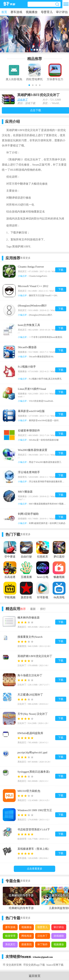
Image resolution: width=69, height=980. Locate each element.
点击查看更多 (35, 869)
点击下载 (36, 110)
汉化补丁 (22, 100)
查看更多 (25, 258)
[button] (29, 85)
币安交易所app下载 (34, 965)
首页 (4, 12)
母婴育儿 (47, 12)
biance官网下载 (55, 965)
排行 (43, 609)
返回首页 (35, 976)
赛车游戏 (16, 12)
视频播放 (32, 12)
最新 (33, 609)
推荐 (23, 609)
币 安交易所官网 (12, 965)
